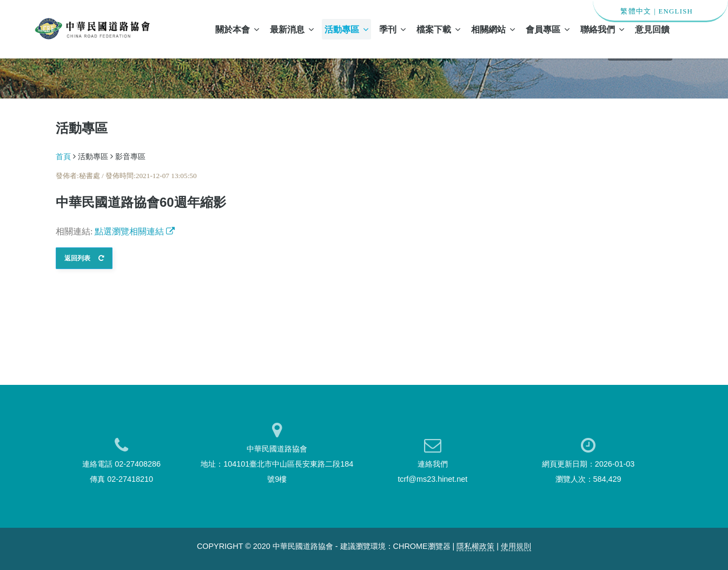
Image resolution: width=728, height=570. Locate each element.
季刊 (392, 29)
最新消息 (292, 29)
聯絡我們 (602, 29)
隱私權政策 (475, 546)
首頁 (63, 156)
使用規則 (516, 546)
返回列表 (84, 258)
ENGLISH (676, 11)
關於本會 (237, 29)
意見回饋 (652, 29)
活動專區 (346, 29)
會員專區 (548, 29)
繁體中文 (636, 11)
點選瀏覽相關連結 (135, 231)
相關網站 (493, 29)
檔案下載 (438, 29)
